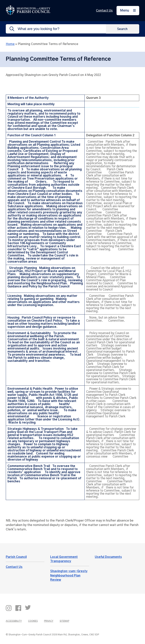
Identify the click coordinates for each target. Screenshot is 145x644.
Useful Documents (108, 557)
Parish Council (16, 557)
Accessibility (14, 621)
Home (10, 44)
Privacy (49, 621)
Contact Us (104, 11)
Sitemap (64, 621)
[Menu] (128, 11)
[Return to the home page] (28, 14)
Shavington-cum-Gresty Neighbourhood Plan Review (69, 575)
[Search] (123, 29)
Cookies (33, 621)
